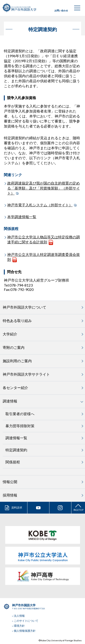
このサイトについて (26, 621)
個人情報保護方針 (25, 631)
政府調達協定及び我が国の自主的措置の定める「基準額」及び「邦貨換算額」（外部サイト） (44, 188)
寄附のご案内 (14, 347)
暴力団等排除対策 (20, 426)
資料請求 (17, 508)
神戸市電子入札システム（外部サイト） (40, 205)
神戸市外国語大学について (24, 307)
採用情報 (10, 495)
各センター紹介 (15, 388)
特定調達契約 (16, 450)
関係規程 (13, 462)
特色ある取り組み (17, 321)
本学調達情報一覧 (22, 217)
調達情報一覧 (16, 438)
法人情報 (19, 616)
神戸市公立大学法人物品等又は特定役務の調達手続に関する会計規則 (44, 239)
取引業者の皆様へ (20, 414)
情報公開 (10, 482)
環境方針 (19, 626)
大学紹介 (10, 334)
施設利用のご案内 (17, 361)
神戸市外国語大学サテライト (26, 374)
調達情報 (10, 401)
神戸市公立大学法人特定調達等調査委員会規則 (44, 257)
